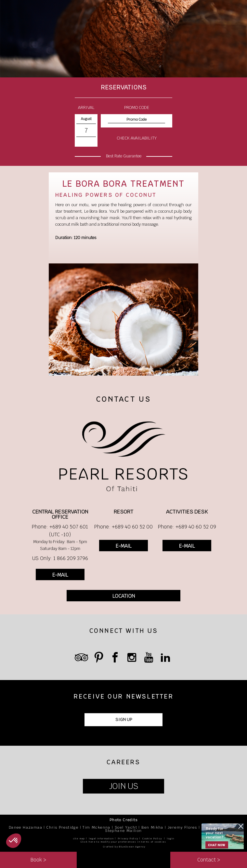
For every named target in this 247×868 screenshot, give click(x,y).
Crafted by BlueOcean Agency (124, 847)
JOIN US (124, 786)
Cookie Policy (152, 839)
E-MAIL (60, 575)
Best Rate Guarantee (124, 156)
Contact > (209, 860)
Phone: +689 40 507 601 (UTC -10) (60, 531)
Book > (38, 860)
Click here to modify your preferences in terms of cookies (123, 842)
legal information (101, 839)
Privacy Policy (128, 839)
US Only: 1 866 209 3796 (60, 558)
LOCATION (124, 596)
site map (79, 839)
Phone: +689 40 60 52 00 (123, 527)
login (171, 839)
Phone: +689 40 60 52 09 (187, 527)
